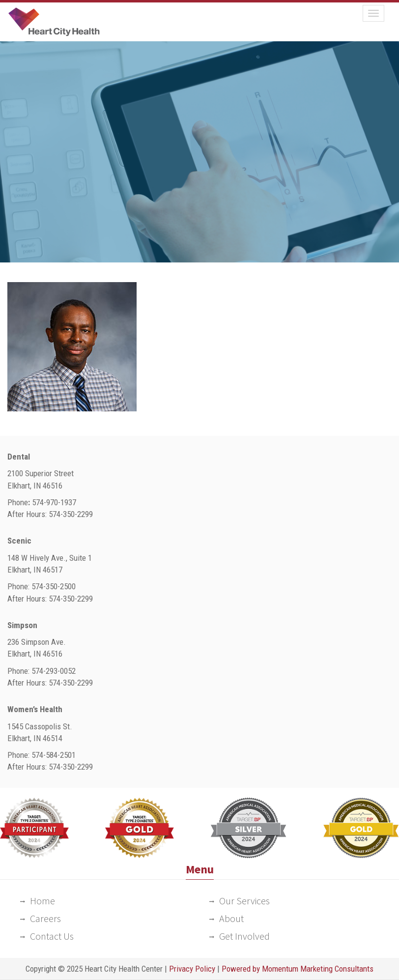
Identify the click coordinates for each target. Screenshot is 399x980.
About (231, 918)
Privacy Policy (192, 969)
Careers (45, 918)
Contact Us (52, 936)
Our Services (244, 901)
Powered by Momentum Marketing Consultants (298, 969)
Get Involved (244, 936)
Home (43, 901)
